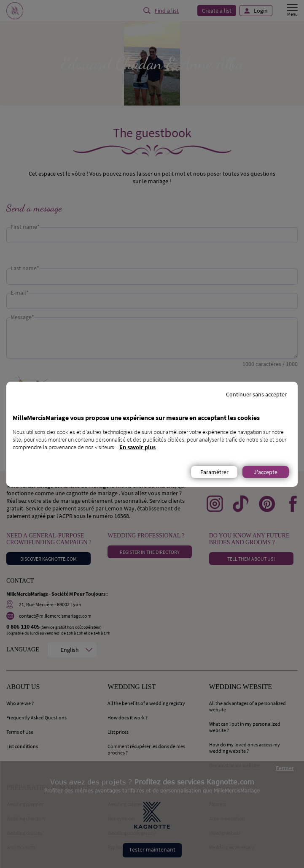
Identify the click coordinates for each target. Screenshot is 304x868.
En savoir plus (137, 447)
